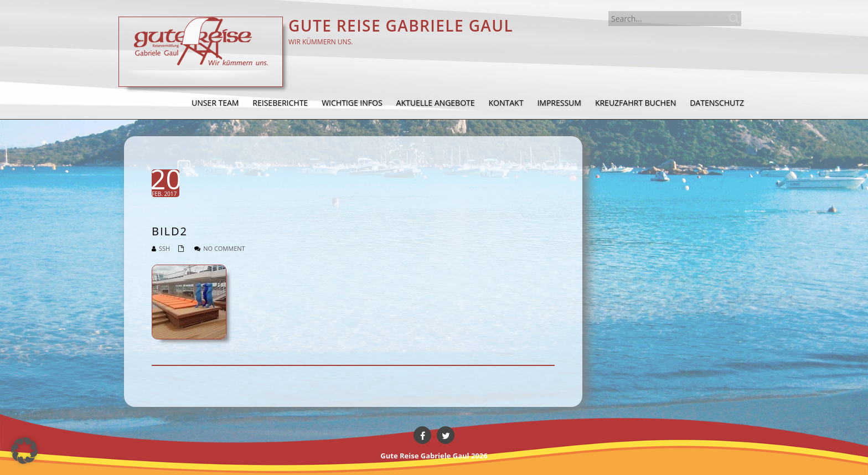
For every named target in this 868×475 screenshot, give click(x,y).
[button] (24, 451)
